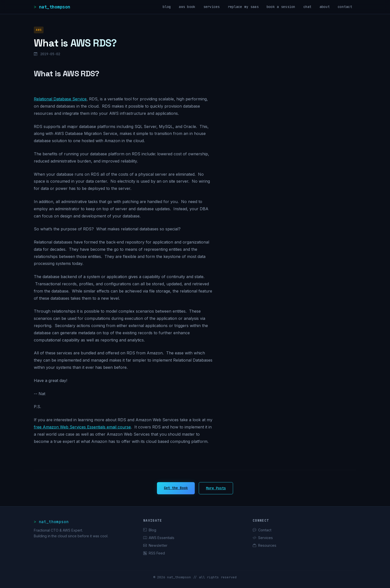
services (212, 7)
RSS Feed (154, 553)
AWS (39, 30)
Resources (265, 545)
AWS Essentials (159, 538)
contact (345, 7)
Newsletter (155, 545)
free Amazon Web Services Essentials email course (82, 427)
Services (263, 538)
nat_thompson (55, 7)
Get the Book (176, 488)
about (325, 7)
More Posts (216, 488)
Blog (150, 530)
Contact (262, 530)
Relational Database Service (60, 99)
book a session (281, 7)
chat (308, 7)
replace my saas (243, 7)
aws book (187, 7)
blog (167, 7)
